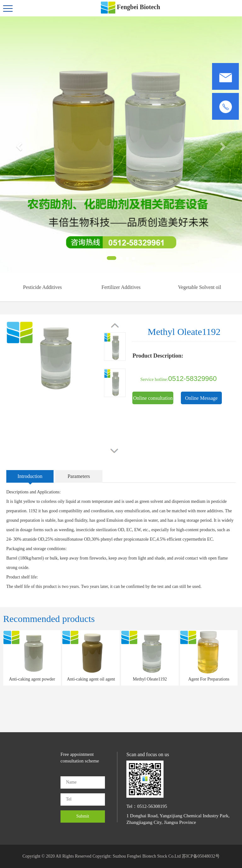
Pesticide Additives (42, 287)
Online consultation (153, 398)
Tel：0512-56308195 (147, 806)
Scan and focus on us (148, 754)
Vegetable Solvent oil (200, 287)
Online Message (201, 398)
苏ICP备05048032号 (201, 856)
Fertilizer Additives (121, 287)
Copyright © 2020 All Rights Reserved (57, 856)
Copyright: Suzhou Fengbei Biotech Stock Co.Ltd (137, 856)
